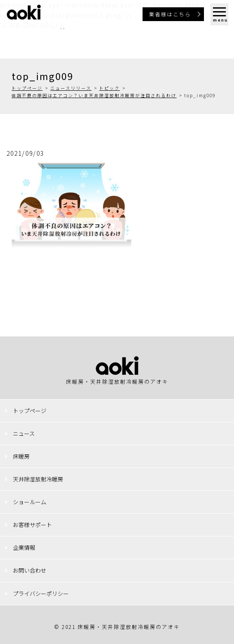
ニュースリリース (71, 88)
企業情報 (24, 547)
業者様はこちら (170, 14)
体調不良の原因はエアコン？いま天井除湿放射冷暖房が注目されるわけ (94, 95)
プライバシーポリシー (41, 593)
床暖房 (21, 456)
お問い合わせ (30, 570)
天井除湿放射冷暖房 (38, 479)
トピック (109, 88)
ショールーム (30, 502)
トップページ (27, 88)
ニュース (24, 433)
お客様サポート (32, 525)
